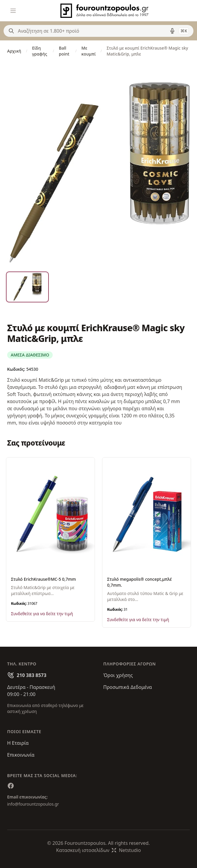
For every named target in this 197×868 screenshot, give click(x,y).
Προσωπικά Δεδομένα (128, 687)
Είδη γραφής (40, 51)
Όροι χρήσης (118, 675)
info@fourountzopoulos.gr (33, 804)
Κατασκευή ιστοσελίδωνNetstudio (99, 850)
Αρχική (14, 51)
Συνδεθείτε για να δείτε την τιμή (42, 614)
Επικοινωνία (21, 755)
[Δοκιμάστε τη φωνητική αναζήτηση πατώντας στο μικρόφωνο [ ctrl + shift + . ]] (172, 31)
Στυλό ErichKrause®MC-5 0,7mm (43, 579)
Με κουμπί (89, 51)
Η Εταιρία (18, 743)
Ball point (64, 51)
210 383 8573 (32, 675)
